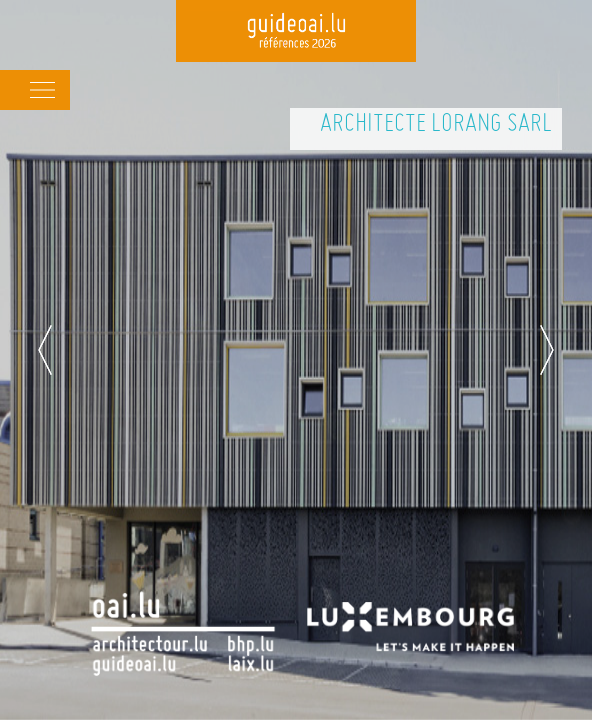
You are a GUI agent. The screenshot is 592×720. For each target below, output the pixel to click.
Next (547, 350)
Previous (45, 350)
